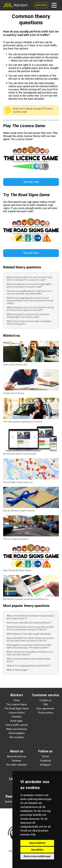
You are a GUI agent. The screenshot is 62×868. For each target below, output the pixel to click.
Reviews (17, 761)
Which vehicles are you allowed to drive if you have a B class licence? (30, 653)
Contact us (45, 700)
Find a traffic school (17, 725)
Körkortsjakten (17, 733)
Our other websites (17, 765)
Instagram (45, 765)
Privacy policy (45, 713)
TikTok (45, 756)
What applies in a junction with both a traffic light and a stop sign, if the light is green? (29, 646)
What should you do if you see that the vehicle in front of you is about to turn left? (30, 309)
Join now (41, 5)
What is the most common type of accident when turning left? (29, 323)
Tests (17, 700)
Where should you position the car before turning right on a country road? (28, 316)
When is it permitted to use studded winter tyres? (29, 660)
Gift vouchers (17, 737)
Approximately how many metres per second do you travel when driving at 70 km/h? (30, 628)
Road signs (17, 721)
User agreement (45, 709)
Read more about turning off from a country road (33, 110)
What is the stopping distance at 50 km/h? (28, 666)
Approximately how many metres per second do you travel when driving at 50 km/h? (30, 639)
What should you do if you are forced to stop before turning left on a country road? (30, 279)
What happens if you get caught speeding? (29, 634)
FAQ (45, 704)
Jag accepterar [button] (37, 843)
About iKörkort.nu (17, 756)
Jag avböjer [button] (37, 850)
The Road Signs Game (17, 709)
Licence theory (17, 713)
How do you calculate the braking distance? (29, 623)
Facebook (45, 761)
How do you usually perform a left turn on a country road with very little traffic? (29, 292)
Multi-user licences (17, 729)
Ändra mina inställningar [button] (37, 856)
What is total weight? (17, 670)
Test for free (31, 182)
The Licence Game (17, 704)
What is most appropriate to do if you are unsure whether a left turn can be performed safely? (30, 301)
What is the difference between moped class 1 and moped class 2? (31, 617)
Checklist (17, 717)
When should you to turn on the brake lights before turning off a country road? (29, 285)
